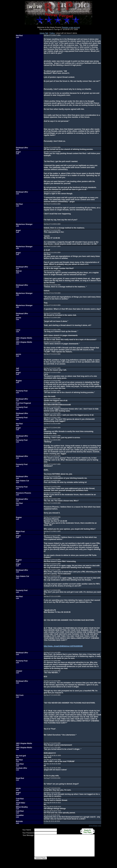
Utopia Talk (44, 33)
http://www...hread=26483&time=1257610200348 (63, 646)
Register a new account (71, 27)
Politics (52, 33)
